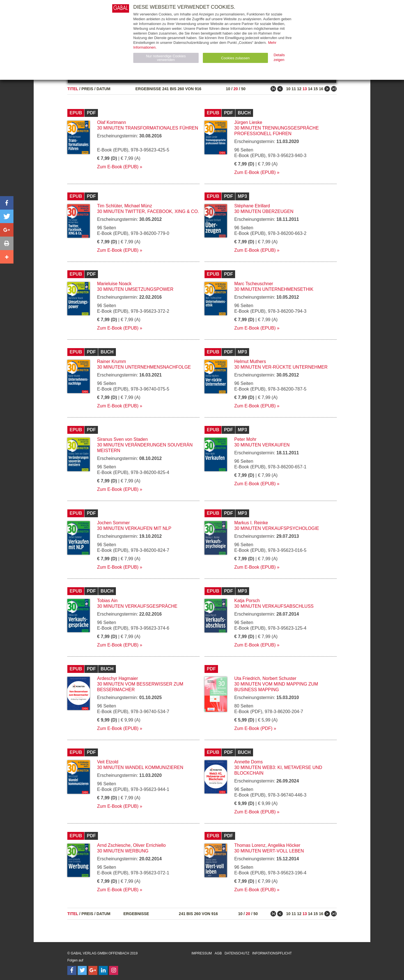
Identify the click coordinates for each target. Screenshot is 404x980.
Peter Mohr (245, 439)
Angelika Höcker (284, 845)
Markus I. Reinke (251, 523)
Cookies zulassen (235, 58)
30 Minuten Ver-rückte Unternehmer (281, 367)
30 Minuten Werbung (123, 851)
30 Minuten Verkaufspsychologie (277, 528)
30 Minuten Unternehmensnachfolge (144, 367)
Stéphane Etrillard (252, 206)
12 (299, 89)
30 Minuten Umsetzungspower (135, 289)
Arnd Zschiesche (114, 845)
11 (294, 89)
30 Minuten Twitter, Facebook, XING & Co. (148, 211)
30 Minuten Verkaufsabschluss (274, 606)
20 (236, 89)
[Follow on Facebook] (72, 970)
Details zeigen (279, 57)
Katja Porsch (247, 601)
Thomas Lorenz (250, 845)
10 (228, 89)
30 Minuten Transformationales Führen (148, 128)
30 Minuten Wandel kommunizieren (140, 767)
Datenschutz (237, 953)
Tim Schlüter (109, 206)
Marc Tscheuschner (254, 284)
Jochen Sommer (113, 523)
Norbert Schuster (279, 678)
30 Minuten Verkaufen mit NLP (134, 528)
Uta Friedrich (247, 678)
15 (316, 89)
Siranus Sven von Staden (122, 439)
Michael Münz (138, 206)
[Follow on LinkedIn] (103, 970)
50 (243, 89)
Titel (73, 89)
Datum (104, 89)
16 (321, 89)
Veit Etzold (108, 762)
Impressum (202, 953)
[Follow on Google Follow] (93, 970)
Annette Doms (248, 762)
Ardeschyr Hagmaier (118, 678)
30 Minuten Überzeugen (264, 211)
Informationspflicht (272, 953)
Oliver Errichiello (149, 845)
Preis (87, 89)
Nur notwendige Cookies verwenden (166, 58)
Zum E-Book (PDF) (253, 728)
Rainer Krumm (112, 361)
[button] (7, 203)
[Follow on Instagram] (114, 970)
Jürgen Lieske (248, 122)
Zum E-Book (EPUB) (118, 167)
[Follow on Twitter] (82, 970)
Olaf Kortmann (112, 122)
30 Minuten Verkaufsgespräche (137, 606)
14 (310, 89)
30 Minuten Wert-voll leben (269, 851)
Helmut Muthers (250, 361)
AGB (218, 953)
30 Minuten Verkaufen (262, 445)
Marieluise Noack (114, 284)
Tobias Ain (107, 601)
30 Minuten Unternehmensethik (274, 289)
